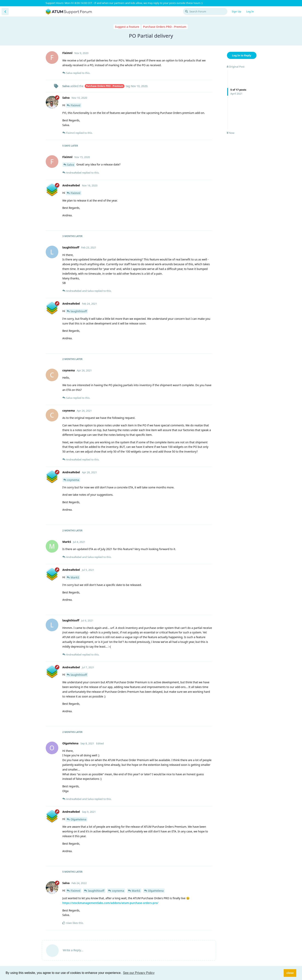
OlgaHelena (78, 819)
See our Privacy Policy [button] (139, 973)
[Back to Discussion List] (5, 11)
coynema (73, 480)
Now (231, 133)
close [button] (290, 973)
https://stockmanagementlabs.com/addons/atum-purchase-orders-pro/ (110, 903)
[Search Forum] (205, 11)
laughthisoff (79, 311)
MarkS (75, 577)
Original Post (236, 67)
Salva (71, 165)
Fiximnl (75, 105)
